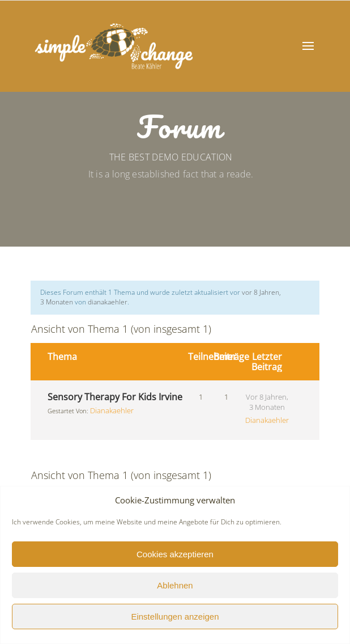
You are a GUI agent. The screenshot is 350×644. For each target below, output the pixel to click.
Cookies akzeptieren (175, 554)
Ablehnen (175, 585)
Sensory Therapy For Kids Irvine (115, 397)
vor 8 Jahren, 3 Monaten (267, 402)
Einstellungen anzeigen (175, 617)
